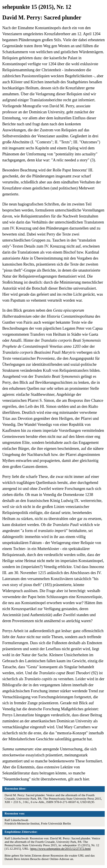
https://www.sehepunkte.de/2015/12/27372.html (60, 849)
